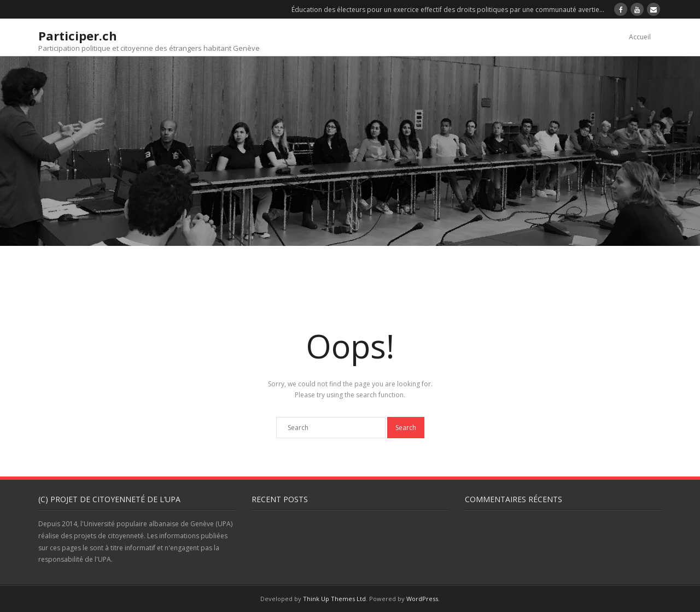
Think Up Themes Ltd (334, 599)
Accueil (640, 37)
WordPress (422, 599)
